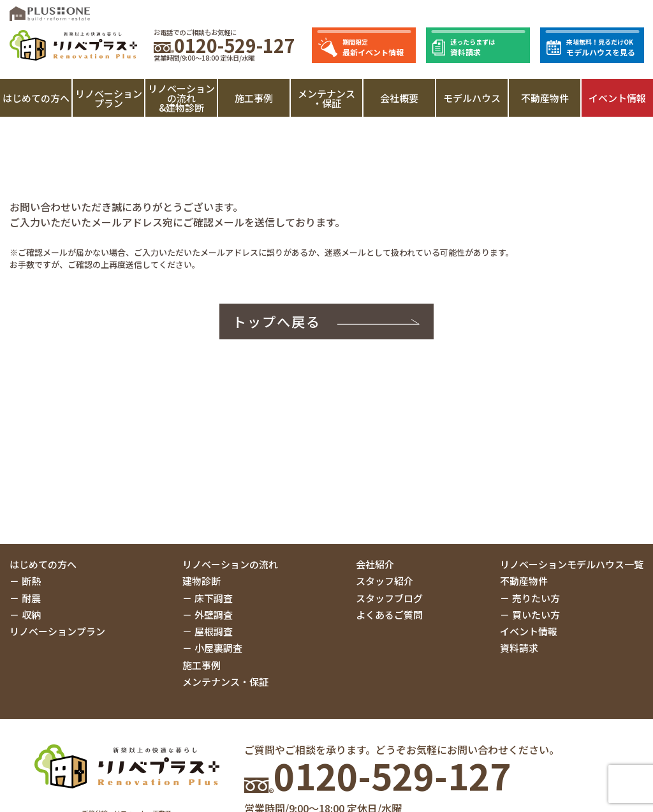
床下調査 (214, 598)
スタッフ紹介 (385, 581)
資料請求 (519, 648)
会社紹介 (375, 564)
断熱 (31, 581)
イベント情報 (617, 98)
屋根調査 (214, 631)
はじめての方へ (36, 98)
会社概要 (399, 98)
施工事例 (254, 98)
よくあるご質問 (389, 615)
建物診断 (202, 581)
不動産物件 (545, 98)
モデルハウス (472, 98)
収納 (31, 615)
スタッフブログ (389, 598)
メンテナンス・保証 (326, 98)
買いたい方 (536, 615)
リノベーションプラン (109, 98)
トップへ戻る (277, 321)
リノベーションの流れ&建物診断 (181, 98)
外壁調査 (214, 615)
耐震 (31, 598)
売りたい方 (536, 598)
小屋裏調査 (218, 648)
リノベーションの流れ (230, 564)
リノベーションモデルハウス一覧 (572, 564)
